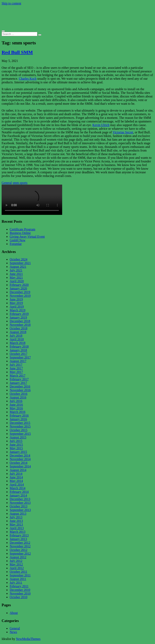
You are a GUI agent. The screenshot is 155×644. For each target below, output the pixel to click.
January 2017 (18, 383)
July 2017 (16, 365)
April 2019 (17, 307)
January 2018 (18, 350)
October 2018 (19, 328)
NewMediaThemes (28, 639)
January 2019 (18, 317)
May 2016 (16, 408)
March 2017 (18, 376)
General (7, 183)
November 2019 (20, 296)
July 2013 (16, 517)
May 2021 (16, 278)
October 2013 (19, 506)
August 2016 (18, 397)
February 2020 (19, 285)
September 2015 (20, 434)
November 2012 (20, 546)
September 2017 (20, 357)
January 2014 (18, 495)
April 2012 (17, 568)
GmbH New (18, 240)
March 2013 (18, 532)
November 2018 (20, 325)
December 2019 (20, 292)
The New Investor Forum (36, 13)
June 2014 (16, 477)
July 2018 (16, 336)
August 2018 (18, 332)
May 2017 (16, 372)
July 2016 (16, 401)
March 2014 (18, 488)
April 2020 (17, 281)
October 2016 (19, 394)
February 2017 (19, 379)
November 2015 (20, 426)
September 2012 (20, 554)
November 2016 (20, 390)
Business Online (20, 233)
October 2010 (19, 597)
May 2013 (16, 524)
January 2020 (18, 288)
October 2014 (19, 463)
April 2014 (17, 485)
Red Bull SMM (17, 52)
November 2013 (20, 503)
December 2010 (20, 590)
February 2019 (19, 314)
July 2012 (16, 561)
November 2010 (20, 593)
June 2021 (16, 274)
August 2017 (18, 361)
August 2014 (18, 470)
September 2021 (20, 263)
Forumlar (16, 244)
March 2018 (18, 343)
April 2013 (17, 528)
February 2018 (19, 347)
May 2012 (16, 564)
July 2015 (16, 441)
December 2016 (20, 386)
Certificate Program (23, 229)
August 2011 (18, 579)
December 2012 (20, 543)
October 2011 (18, 572)
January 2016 (18, 419)
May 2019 (16, 303)
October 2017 (19, 354)
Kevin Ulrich (101, 125)
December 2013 (20, 499)
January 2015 (18, 452)
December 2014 (20, 455)
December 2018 (20, 321)
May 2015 (16, 448)
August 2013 (18, 514)
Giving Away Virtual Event (27, 237)
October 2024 (19, 259)
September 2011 (20, 575)
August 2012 (18, 557)
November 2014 (20, 459)
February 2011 (19, 586)
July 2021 (16, 270)
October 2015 (19, 430)
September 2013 (20, 510)
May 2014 (16, 481)
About (14, 613)
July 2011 (16, 583)
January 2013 (18, 539)
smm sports (20, 183)
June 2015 (16, 445)
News (13, 632)
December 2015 (20, 423)
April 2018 (17, 339)
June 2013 (16, 521)
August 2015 (18, 437)
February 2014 (19, 492)
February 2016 (19, 416)
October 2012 (19, 550)
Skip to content (11, 3)
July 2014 (16, 474)
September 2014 (20, 466)
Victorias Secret (123, 132)
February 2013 (19, 535)
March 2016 (18, 412)
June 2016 (16, 405)
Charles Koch (28, 79)
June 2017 (16, 368)
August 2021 (18, 267)
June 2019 (16, 299)
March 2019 (18, 310)
